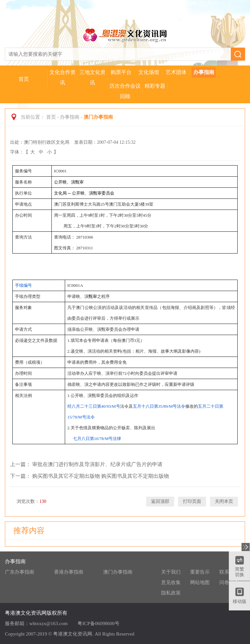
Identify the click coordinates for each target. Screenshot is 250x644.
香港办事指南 (69, 572)
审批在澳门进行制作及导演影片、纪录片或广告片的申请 (97, 464)
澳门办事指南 (118, 572)
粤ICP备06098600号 (98, 623)
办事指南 (204, 72)
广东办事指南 (20, 572)
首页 (24, 79)
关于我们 (171, 572)
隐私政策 (171, 593)
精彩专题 (155, 86)
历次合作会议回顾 (125, 91)
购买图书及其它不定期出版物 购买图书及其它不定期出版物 (101, 476)
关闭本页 (224, 501)
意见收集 (171, 582)
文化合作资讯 (62, 77)
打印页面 (192, 501)
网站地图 (200, 582)
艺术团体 (176, 72)
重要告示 (200, 572)
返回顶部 (160, 501)
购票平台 (121, 72)
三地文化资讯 (92, 77)
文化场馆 (149, 72)
